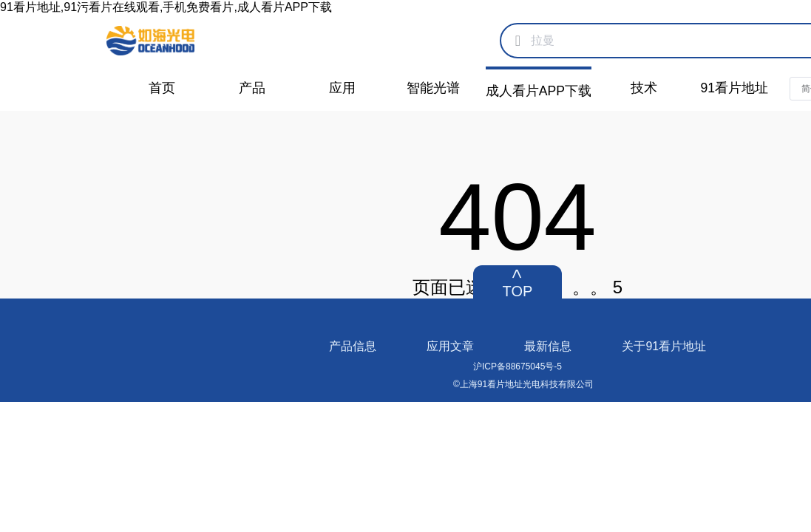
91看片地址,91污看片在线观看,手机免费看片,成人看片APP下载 (166, 7)
